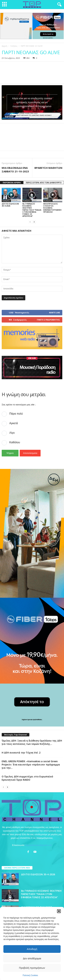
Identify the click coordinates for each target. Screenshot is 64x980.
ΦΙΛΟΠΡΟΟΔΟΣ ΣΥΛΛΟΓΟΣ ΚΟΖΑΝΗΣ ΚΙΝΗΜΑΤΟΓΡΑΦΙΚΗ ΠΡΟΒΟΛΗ (52, 207)
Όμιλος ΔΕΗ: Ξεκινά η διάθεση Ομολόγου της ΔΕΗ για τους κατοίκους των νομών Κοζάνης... (32, 742)
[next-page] (34, 221)
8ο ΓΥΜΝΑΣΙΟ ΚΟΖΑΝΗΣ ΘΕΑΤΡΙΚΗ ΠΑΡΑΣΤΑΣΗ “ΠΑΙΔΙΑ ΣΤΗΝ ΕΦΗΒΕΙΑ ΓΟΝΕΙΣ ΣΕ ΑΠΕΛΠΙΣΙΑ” (32, 210)
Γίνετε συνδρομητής (48, 319)
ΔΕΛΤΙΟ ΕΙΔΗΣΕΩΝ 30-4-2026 (10, 204)
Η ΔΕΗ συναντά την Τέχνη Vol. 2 (21, 752)
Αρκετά (14, 423)
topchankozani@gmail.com (39, 845)
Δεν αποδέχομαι (32, 958)
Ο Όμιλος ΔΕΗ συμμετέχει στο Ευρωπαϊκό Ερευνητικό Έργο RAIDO (27, 778)
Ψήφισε (10, 453)
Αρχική (4, 46)
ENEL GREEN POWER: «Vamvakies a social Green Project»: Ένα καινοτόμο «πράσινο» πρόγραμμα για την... (31, 764)
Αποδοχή (32, 949)
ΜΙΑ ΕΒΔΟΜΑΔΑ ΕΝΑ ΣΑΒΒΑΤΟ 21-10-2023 (15, 169)
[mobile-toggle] (4, 5)
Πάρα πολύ (16, 413)
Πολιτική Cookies (30, 975)
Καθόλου (15, 442)
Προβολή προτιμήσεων (32, 968)
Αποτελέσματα (30, 453)
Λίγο (12, 433)
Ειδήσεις (14, 46)
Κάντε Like (54, 312)
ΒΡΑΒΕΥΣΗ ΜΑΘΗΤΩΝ (48, 167)
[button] (59, 911)
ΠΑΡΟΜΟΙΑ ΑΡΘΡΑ (12, 182)
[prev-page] (30, 221)
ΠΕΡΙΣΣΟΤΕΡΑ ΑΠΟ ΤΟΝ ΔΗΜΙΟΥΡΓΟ (44, 182)
